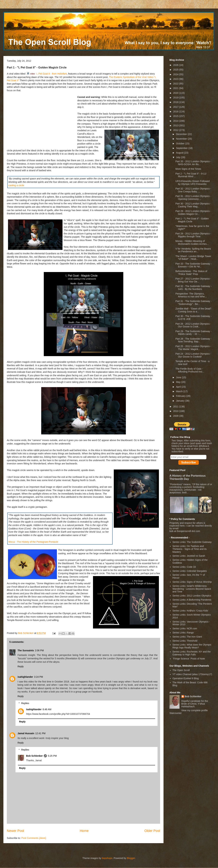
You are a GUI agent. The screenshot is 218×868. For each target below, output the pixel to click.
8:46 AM (47, 709)
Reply (21, 666)
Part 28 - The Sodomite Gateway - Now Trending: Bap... (193, 340)
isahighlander (25, 677)
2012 (176, 130)
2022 (176, 84)
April (179, 387)
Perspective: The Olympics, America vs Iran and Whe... (191, 295)
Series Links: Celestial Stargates (190, 571)
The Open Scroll (181, 670)
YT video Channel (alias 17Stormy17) (192, 674)
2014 (176, 121)
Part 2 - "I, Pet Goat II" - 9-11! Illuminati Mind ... (191, 175)
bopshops (107, 858)
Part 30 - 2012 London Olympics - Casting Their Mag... (193, 205)
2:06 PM (39, 650)
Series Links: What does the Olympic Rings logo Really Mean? (192, 646)
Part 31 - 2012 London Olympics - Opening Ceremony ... (193, 198)
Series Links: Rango (183, 633)
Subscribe (189, 462)
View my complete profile (195, 710)
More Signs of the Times (188, 169)
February (181, 396)
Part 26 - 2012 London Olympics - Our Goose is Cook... (193, 325)
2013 (176, 125)
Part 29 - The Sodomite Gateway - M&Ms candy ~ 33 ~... (193, 333)
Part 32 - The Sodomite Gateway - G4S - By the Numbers (193, 288)
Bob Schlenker (34, 756)
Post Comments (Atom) (34, 838)
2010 (176, 411)
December (182, 134)
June (179, 377)
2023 (176, 79)
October (181, 144)
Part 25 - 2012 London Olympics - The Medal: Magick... (193, 348)
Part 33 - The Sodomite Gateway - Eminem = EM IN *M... (193, 265)
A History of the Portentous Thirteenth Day (188, 477)
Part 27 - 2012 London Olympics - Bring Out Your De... (193, 280)
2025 (176, 70)
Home (84, 831)
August (180, 153)
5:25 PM (52, 756)
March (180, 391)
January (181, 401)
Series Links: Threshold (185, 641)
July (178, 157)
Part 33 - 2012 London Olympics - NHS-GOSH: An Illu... (193, 163)
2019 (176, 98)
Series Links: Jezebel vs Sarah (189, 556)
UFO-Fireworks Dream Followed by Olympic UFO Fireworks (193, 183)
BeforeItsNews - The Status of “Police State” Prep (191, 273)
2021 (176, 88)
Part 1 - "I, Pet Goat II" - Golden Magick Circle (192, 220)
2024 (176, 74)
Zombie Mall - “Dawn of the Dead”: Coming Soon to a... (194, 310)
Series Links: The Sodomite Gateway (192, 542)
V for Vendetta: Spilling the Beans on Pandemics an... (193, 250)
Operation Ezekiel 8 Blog (186, 678)
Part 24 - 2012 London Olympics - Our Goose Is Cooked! (193, 355)
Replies (25, 703)
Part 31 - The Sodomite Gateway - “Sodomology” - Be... (193, 303)
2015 (176, 116)
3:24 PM (38, 677)
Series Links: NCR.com (185, 628)
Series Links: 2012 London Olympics (192, 596)
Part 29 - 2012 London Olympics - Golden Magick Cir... (193, 213)
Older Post (152, 831)
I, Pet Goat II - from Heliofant (46, 74)
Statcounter (176, 713)
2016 (176, 112)
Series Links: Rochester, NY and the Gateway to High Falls (192, 653)
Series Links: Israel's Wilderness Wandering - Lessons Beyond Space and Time (192, 589)
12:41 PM (40, 733)
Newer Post (15, 831)
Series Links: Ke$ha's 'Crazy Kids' (190, 611)
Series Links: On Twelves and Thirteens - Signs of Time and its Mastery (190, 549)
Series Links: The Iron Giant (187, 637)
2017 (176, 107)
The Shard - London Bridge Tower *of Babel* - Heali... (193, 258)
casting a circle (16, 185)
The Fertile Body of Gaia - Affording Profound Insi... (190, 370)
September (182, 148)
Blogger (131, 858)
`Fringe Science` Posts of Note (189, 659)
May (178, 382)
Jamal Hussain (26, 733)
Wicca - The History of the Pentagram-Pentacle (33, 542)
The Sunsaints (26, 650)
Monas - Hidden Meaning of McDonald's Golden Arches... (192, 242)
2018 (176, 102)
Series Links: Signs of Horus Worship (192, 582)
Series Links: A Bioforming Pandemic (192, 600)
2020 (176, 93)
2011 (176, 407)
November (182, 139)
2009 (176, 416)
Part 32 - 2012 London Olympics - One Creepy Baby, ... (193, 190)
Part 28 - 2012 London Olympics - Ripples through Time (193, 235)
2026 (176, 65)
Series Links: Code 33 (184, 567)
